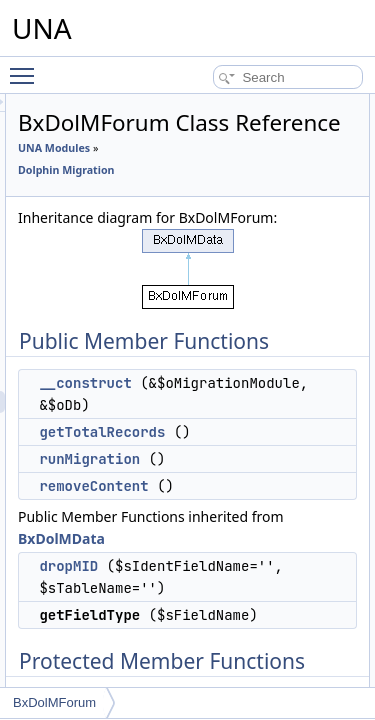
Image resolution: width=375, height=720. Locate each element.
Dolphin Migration (179, 198)
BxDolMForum (54, 702)
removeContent (206, 580)
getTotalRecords (215, 526)
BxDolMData (273, 632)
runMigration (202, 553)
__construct (198, 455)
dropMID (181, 660)
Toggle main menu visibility (27, 67)
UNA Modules (167, 176)
